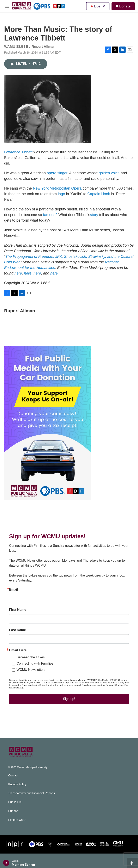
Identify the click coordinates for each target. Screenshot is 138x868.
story (94, 219)
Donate (125, 6)
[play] (6, 863)
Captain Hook (99, 198)
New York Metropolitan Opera (57, 192)
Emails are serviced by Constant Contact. (103, 689)
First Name (18, 614)
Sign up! (69, 703)
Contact (13, 780)
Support (13, 815)
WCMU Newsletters (31, 674)
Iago (61, 198)
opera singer (57, 177)
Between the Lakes (31, 661)
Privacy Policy (17, 789)
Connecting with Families (35, 668)
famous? (50, 219)
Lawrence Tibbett (18, 156)
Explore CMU (17, 824)
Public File (15, 806)
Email (14, 594)
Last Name (17, 634)
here (18, 277)
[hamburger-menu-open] (7, 6)
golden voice (109, 177)
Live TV (98, 6)
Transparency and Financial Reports (32, 797)
